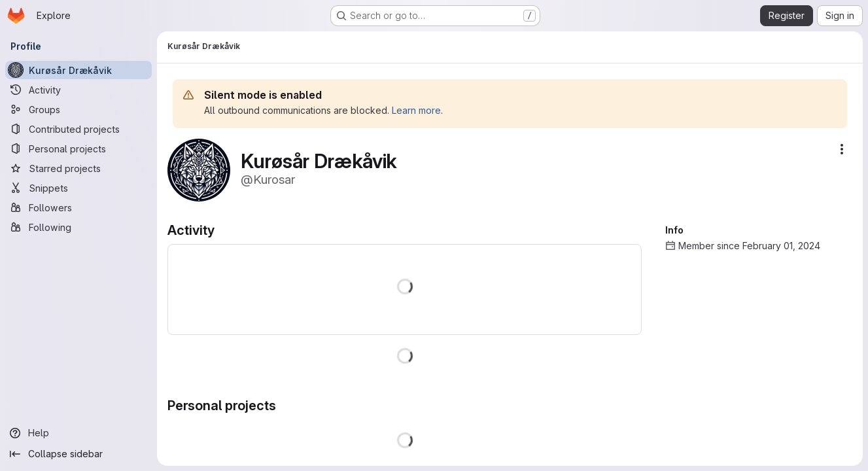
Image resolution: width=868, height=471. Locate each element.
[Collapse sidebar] (78, 454)
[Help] (78, 433)
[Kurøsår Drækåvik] (78, 70)
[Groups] (78, 109)
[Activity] (78, 90)
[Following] (78, 227)
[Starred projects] (78, 168)
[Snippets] (78, 188)
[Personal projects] (78, 148)
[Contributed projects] (78, 129)
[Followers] (78, 207)
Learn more (416, 110)
